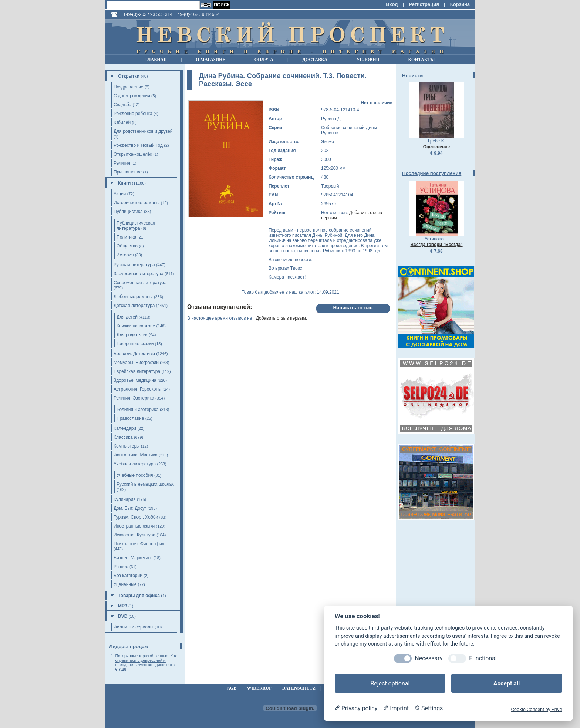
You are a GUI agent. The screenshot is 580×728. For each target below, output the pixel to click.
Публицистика (128, 212)
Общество (127, 246)
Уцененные (125, 584)
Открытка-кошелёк (133, 154)
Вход (392, 4)
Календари (125, 428)
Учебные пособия (135, 475)
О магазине (210, 60)
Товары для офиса (139, 596)
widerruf (259, 688)
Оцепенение (437, 147)
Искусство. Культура (134, 535)
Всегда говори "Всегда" (436, 245)
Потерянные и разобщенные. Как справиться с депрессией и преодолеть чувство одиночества (146, 660)
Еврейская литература (137, 371)
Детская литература (134, 306)
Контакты (422, 60)
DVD (123, 616)
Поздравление (129, 87)
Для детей (127, 317)
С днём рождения (132, 96)
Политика (126, 237)
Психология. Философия (139, 544)
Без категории (128, 576)
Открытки (129, 76)
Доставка (315, 60)
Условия (368, 60)
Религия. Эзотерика (134, 398)
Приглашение (128, 172)
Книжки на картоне (136, 326)
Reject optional (390, 683)
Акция (120, 194)
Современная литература (140, 283)
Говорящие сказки (135, 344)
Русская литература (134, 265)
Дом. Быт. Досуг (130, 508)
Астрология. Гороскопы (138, 389)
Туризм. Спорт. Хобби (136, 517)
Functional (483, 658)
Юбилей (122, 122)
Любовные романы (133, 297)
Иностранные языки (134, 526)
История (125, 255)
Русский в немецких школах (145, 484)
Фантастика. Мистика (136, 455)
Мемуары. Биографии (136, 363)
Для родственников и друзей (143, 131)
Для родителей (132, 335)
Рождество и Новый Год (138, 145)
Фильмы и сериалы (134, 627)
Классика (123, 437)
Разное (121, 567)
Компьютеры (127, 446)
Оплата (264, 60)
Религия (122, 163)
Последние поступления (432, 173)
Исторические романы (136, 203)
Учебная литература (135, 464)
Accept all (507, 683)
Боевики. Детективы (134, 354)
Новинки (412, 76)
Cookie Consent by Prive (536, 709)
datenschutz (299, 688)
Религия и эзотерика (138, 409)
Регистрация (424, 4)
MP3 (123, 606)
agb (232, 688)
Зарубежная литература (139, 274)
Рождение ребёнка (133, 114)
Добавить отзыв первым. (282, 318)
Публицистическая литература (136, 226)
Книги (124, 183)
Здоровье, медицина (135, 380)
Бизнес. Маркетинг (133, 558)
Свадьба (122, 105)
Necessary (429, 658)
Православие (130, 418)
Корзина (460, 4)
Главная (156, 60)
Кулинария (125, 499)
